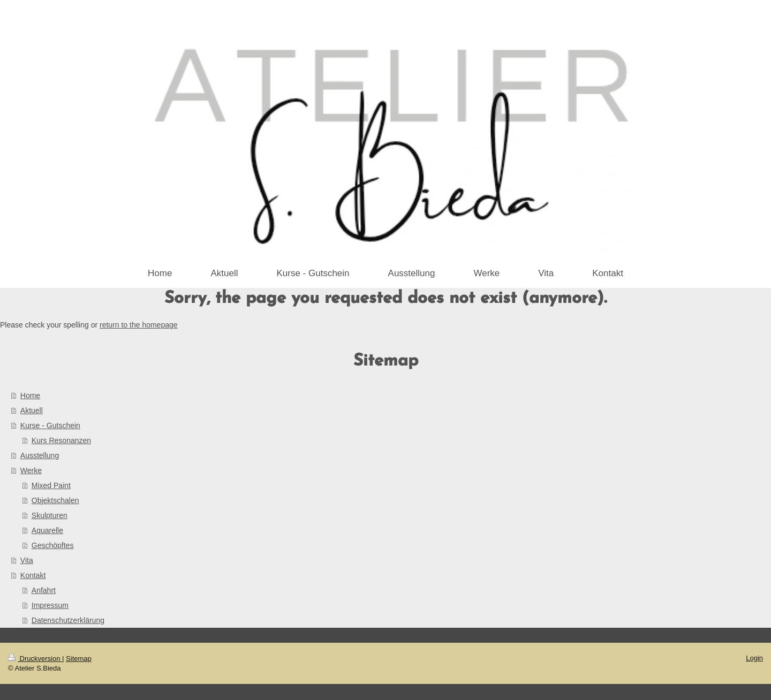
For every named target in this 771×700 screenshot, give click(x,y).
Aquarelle (47, 530)
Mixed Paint (51, 485)
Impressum (50, 605)
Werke (31, 470)
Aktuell (32, 410)
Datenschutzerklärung (68, 620)
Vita (27, 560)
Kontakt (33, 575)
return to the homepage (139, 325)
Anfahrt (44, 590)
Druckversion (35, 659)
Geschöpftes (53, 545)
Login (754, 658)
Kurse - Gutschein (50, 425)
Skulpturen (50, 515)
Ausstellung (40, 455)
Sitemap (79, 659)
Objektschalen (55, 500)
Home (30, 395)
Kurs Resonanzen (61, 440)
